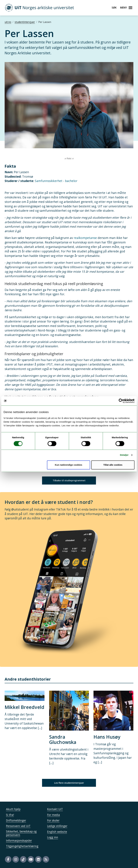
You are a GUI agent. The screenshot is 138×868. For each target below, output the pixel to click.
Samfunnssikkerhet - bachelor (56, 181)
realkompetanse (85, 238)
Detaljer (124, 455)
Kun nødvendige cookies (69, 465)
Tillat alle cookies (113, 465)
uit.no (8, 22)
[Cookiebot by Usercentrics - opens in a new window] (121, 401)
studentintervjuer (25, 22)
